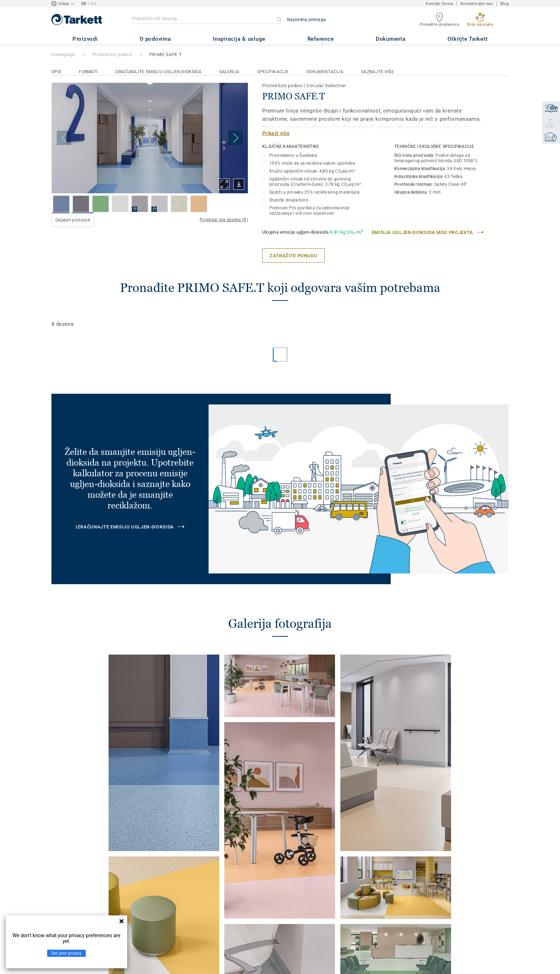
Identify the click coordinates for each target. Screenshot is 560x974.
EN (93, 4)
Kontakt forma (439, 4)
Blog (504, 4)
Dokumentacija (325, 72)
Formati (88, 72)
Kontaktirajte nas (477, 4)
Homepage (63, 54)
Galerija (229, 72)
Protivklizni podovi (112, 54)
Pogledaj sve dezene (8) (224, 220)
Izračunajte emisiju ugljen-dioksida (158, 72)
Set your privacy (66, 953)
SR (84, 4)
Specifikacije (273, 72)
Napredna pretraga (306, 20)
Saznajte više (377, 72)
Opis (56, 72)
